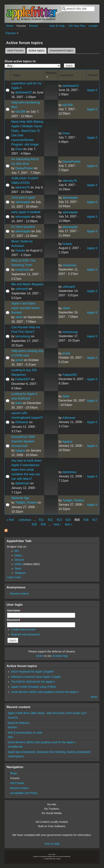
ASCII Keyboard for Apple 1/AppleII (32, 672)
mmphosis (22, 270)
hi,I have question (23, 227)
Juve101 (13, 718)
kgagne (20, 450)
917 (95, 520)
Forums (21, 26)
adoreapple (23, 202)
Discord (19, 560)
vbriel (19, 317)
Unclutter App (60, 656)
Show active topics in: (20, 61)
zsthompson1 (16, 756)
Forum (93, 75)
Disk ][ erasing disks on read (25, 733)
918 (34, 524)
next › (57, 524)
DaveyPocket (24, 168)
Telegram (20, 573)
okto (10, 737)
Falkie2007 (23, 379)
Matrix (18, 555)
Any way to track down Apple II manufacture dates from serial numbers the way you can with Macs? (27, 470)
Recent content (19, 594)
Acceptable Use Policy (24, 793)
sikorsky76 (23, 187)
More (94, 697)
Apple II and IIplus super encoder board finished (25, 308)
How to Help (52, 844)
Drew (19, 149)
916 (86, 520)
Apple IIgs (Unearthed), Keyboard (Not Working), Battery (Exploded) (49, 752)
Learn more (14, 577)
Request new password (25, 634)
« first (10, 520)
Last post (66, 75)
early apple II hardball (26, 212)
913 (59, 520)
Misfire (19, 564)
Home (10, 26)
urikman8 (22, 289)
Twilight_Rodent (26, 502)
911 (41, 520)
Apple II (92, 90)
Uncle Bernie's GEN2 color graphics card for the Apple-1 (45, 692)
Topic (16, 75)
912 (50, 520)
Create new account (23, 629)
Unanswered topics (62, 51)
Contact (93, 26)
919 (43, 524)
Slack (18, 568)
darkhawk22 (23, 92)
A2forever (22, 422)
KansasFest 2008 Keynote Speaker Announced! (23, 441)
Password (14, 620)
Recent (34, 26)
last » (69, 524)
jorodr (19, 360)
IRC (17, 551)
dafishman (22, 483)
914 (68, 520)
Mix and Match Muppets (27, 284)
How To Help (57, 26)
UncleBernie (15, 747)
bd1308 (20, 112)
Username (14, 610)
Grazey (20, 250)
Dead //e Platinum (19, 723)
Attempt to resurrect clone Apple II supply (36, 677)
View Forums (15, 51)
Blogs (14, 773)
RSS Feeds (17, 783)
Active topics (38, 50)
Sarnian (13, 727)
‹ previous (24, 520)
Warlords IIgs (20, 498)
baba (19, 403)
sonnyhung (23, 336)
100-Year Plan (77, 26)
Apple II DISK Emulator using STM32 (33, 687)
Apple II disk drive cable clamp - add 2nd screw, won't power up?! (47, 713)
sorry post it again (23, 197)
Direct (40, 656)
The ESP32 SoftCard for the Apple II (33, 682)
